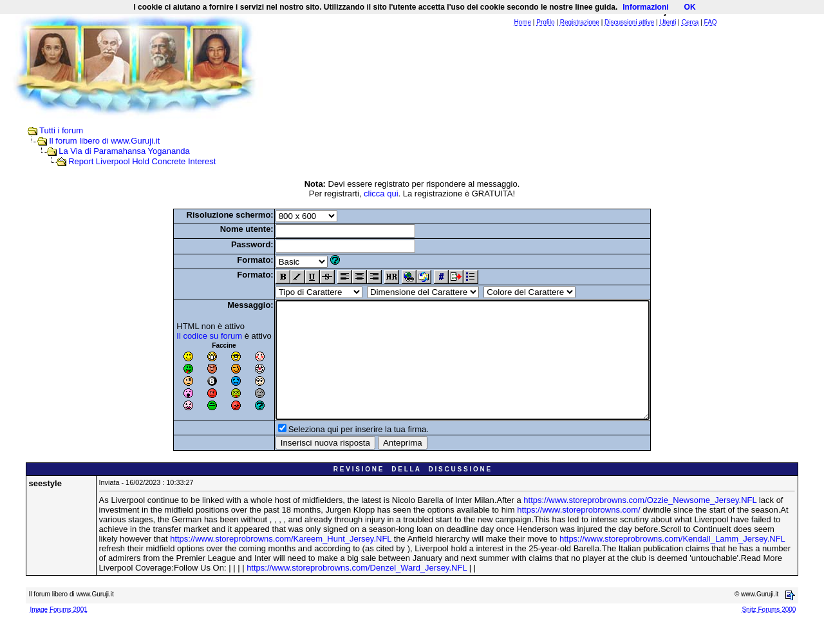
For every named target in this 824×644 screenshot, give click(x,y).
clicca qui (381, 194)
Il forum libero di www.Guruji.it (104, 141)
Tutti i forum (61, 130)
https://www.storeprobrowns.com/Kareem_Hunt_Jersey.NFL (281, 562)
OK (690, 7)
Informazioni (645, 7)
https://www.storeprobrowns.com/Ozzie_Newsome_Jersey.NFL (640, 523)
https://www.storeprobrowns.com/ (578, 533)
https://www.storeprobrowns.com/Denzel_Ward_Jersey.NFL (357, 591)
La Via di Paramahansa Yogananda (124, 151)
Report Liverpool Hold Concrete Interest (142, 161)
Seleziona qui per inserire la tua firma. (336, 452)
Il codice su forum (187, 336)
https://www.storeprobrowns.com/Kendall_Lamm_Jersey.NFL (672, 562)
